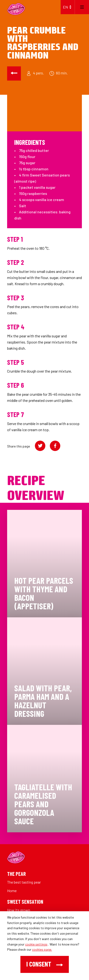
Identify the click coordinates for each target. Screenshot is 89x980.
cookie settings (36, 944)
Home (12, 891)
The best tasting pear (24, 882)
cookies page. (42, 949)
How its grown (19, 910)
